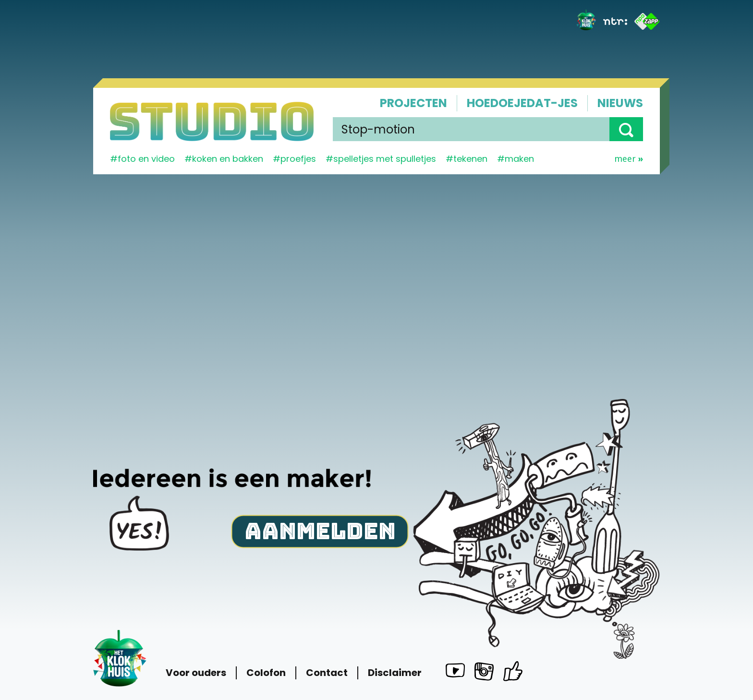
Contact (327, 673)
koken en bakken (228, 159)
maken (519, 159)
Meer (629, 159)
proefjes (298, 159)
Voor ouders (196, 673)
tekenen (470, 159)
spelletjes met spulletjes (385, 159)
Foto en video (146, 159)
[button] (626, 129)
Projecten (413, 103)
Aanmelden (320, 530)
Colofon (266, 673)
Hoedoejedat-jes (522, 103)
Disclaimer (395, 673)
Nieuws (620, 103)
